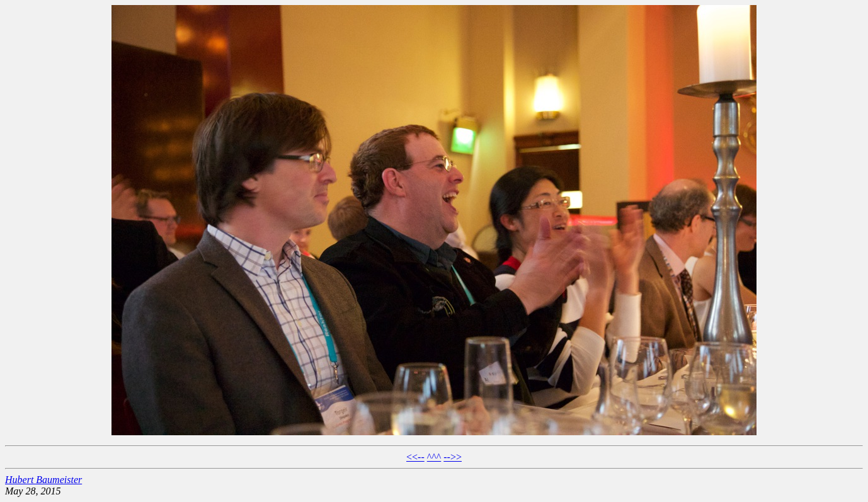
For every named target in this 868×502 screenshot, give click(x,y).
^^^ (434, 457)
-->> (453, 457)
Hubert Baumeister (43, 480)
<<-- (415, 457)
